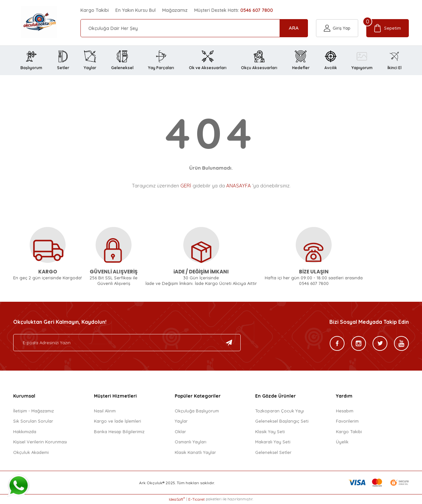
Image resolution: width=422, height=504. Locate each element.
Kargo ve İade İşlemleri (118, 421)
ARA (294, 28)
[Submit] (229, 343)
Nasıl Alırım (105, 411)
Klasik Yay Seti (270, 432)
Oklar (180, 432)
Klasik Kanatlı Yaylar (195, 452)
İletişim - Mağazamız (33, 411)
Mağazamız (175, 10)
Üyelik (342, 442)
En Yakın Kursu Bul (136, 10)
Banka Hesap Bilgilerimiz (119, 432)
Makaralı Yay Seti (273, 442)
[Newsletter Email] (127, 343)
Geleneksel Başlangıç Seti (282, 421)
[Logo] (31, 22)
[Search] (194, 28)
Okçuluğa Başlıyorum (197, 411)
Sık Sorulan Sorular (33, 421)
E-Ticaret (196, 499)
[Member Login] (337, 28)
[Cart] (388, 28)
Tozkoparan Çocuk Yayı (280, 411)
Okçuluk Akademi (31, 452)
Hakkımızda (25, 432)
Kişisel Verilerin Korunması (40, 442)
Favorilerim (347, 421)
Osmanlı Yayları (191, 442)
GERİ (186, 186)
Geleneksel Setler (273, 452)
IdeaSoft (177, 499)
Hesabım (345, 411)
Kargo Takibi (95, 10)
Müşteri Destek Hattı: (234, 10)
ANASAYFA (239, 186)
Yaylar (181, 421)
